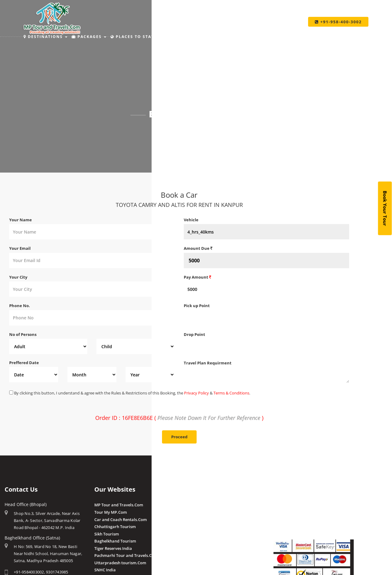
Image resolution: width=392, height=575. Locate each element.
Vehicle (191, 220)
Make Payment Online (294, 505)
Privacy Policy (196, 393)
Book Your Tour (385, 208)
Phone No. (20, 306)
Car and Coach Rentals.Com (121, 520)
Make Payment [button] (234, 37)
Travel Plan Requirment (208, 363)
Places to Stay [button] (135, 37)
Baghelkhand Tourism (115, 541)
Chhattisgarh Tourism (115, 527)
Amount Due (198, 248)
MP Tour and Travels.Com (119, 505)
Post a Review (197, 562)
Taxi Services (282, 37)
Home (166, 131)
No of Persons (23, 334)
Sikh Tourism (107, 534)
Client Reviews (197, 555)
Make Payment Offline (294, 512)
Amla (189, 505)
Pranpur (192, 520)
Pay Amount (198, 277)
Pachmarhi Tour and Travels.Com (126, 555)
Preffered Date (24, 363)
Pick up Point (197, 306)
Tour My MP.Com (111, 512)
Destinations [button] (45, 37)
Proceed (179, 437)
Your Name (21, 220)
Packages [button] (89, 37)
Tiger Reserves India (113, 548)
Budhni (191, 512)
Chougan (192, 527)
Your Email (20, 248)
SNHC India (105, 570)
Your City (18, 277)
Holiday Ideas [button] (185, 37)
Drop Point (194, 334)
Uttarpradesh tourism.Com (120, 563)
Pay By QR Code (288, 520)
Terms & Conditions (231, 393)
